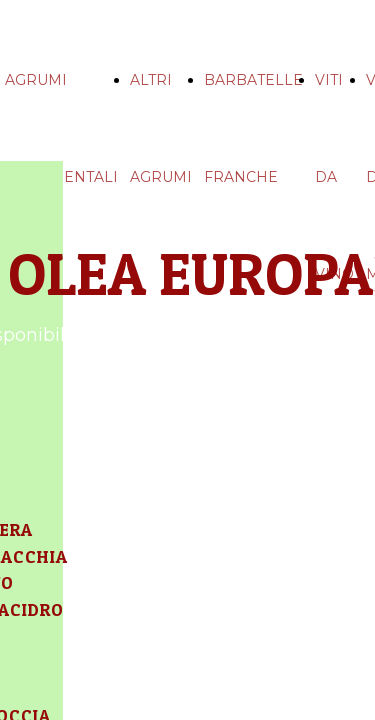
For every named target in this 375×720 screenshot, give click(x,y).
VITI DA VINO (334, 177)
